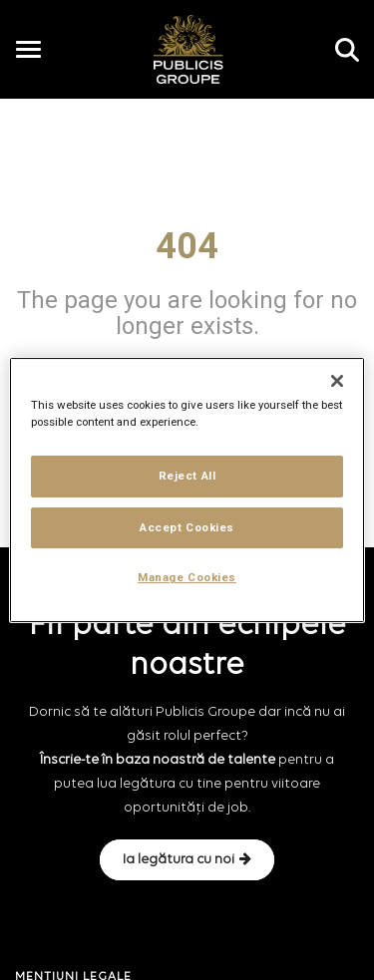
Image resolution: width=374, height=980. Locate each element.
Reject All (187, 476)
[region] (187, 490)
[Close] (337, 381)
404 (187, 246)
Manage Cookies (187, 578)
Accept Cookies (187, 527)
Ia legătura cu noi (187, 859)
